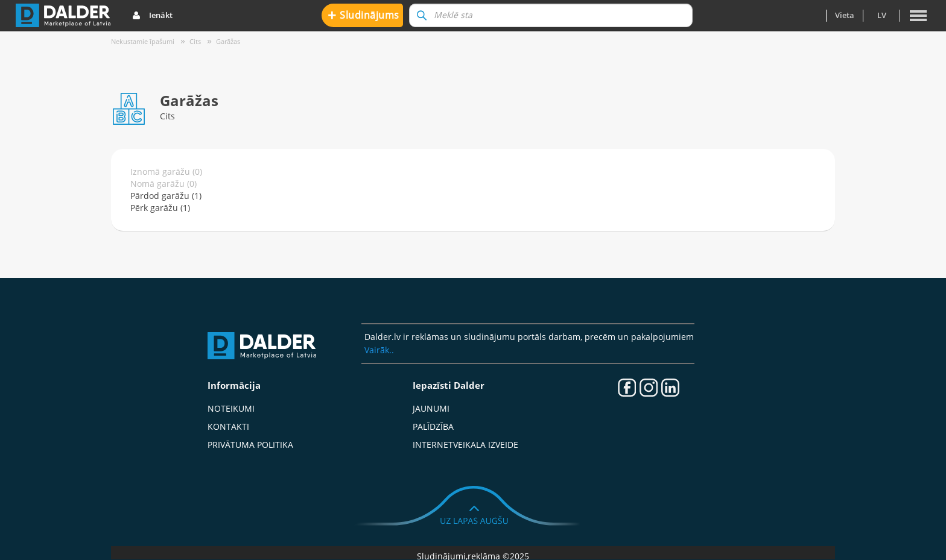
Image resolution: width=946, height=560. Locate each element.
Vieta (845, 15)
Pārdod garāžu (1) (166, 196)
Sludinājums (363, 15)
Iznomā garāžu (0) (166, 171)
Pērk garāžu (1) (160, 208)
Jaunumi (431, 408)
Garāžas (228, 41)
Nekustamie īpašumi (143, 41)
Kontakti (228, 426)
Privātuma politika (250, 445)
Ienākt (152, 16)
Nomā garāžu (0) (163, 184)
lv (882, 15)
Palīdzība (433, 426)
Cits (195, 41)
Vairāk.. (379, 350)
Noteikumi (231, 408)
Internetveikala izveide (465, 445)
